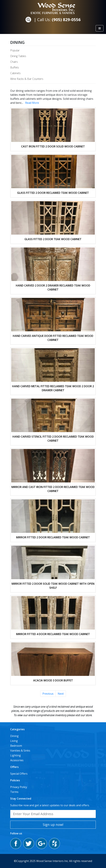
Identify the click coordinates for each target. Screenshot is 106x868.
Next (61, 694)
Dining (17, 42)
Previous (48, 694)
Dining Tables (18, 56)
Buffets (15, 67)
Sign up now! (53, 825)
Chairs (14, 62)
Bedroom (16, 746)
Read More (32, 103)
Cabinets (15, 73)
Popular (15, 50)
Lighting (16, 755)
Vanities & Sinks (20, 751)
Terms (14, 792)
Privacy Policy (19, 787)
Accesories (17, 760)
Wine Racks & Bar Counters (27, 79)
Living (14, 741)
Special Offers (19, 774)
